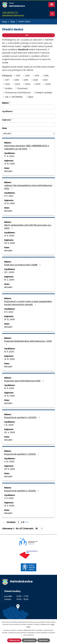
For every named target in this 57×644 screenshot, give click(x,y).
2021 (45, 80)
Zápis (31, 97)
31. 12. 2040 (9, 319)
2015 (37, 76)
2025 (38, 84)
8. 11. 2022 (9, 312)
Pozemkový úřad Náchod (18, 93)
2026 (48, 84)
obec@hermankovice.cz (13, 15)
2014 (27, 76)
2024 (28, 84)
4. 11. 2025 (9, 498)
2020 (36, 80)
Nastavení (44, 640)
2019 (26, 80)
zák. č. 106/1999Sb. (14, 97)
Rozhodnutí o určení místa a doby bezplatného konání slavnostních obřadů (28, 303)
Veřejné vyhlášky (44, 93)
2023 (18, 84)
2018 (17, 80)
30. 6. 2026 (9, 243)
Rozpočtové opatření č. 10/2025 (22, 417)
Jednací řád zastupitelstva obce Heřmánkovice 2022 (28, 187)
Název (5, 103)
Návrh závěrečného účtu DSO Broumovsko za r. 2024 (28, 227)
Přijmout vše (14, 640)
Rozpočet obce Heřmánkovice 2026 (24, 381)
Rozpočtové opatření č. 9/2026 (22, 491)
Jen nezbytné (29, 640)
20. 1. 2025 (9, 272)
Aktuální (8, 171)
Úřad (13, 22)
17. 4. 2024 (9, 156)
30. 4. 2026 (10, 432)
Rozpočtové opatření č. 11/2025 (22, 454)
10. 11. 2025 (9, 352)
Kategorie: (7, 75)
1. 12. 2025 (9, 425)
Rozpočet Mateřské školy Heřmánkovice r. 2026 (28, 342)
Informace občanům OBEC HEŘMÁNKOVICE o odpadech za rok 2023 (27, 147)
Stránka (11, 522)
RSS (40, 35)
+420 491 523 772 (10, 12)
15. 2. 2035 (9, 280)
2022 (8, 84)
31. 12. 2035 (9, 164)
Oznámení (22, 88)
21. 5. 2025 (9, 236)
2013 (18, 76)
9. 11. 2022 (9, 196)
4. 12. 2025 (9, 462)
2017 (7, 80)
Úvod (4, 22)
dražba (9, 88)
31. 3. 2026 (9, 506)
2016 (46, 76)
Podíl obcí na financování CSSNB (23, 265)
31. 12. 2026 (9, 203)
